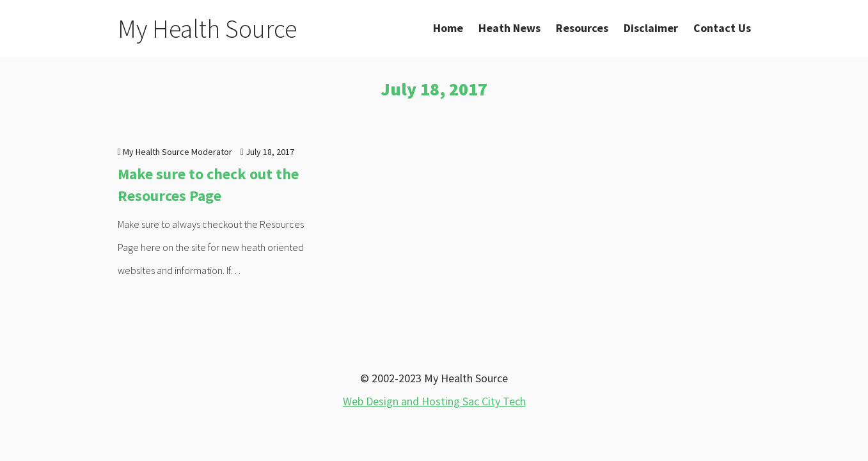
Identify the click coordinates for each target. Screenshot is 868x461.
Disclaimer (651, 28)
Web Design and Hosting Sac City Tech (434, 401)
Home (448, 28)
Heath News (509, 28)
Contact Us (722, 28)
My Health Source (207, 29)
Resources (582, 28)
